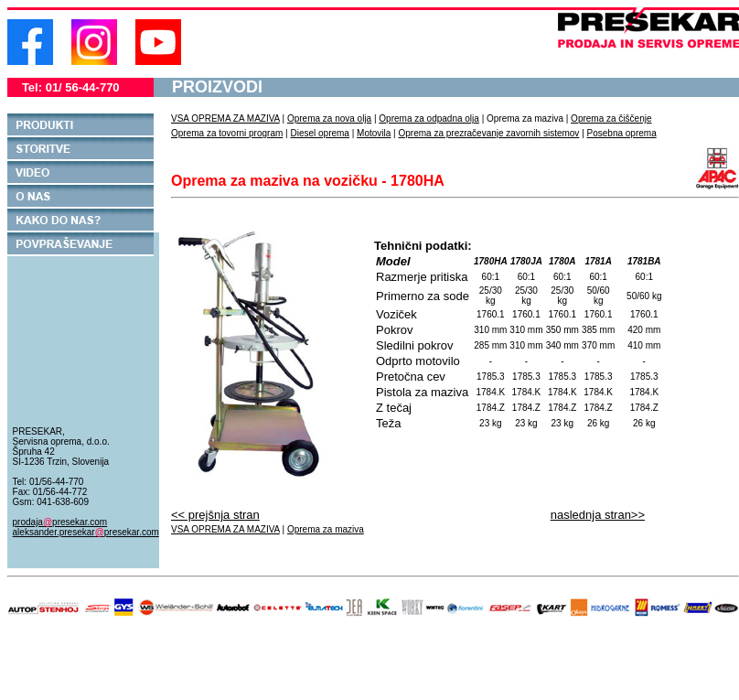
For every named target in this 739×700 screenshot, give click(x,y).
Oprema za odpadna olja (429, 118)
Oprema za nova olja (329, 118)
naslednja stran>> (598, 515)
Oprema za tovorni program (227, 133)
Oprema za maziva (326, 529)
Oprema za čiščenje (611, 118)
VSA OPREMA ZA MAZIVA (225, 118)
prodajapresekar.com (60, 522)
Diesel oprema (319, 133)
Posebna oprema (622, 133)
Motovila (374, 133)
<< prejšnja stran (215, 515)
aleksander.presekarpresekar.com (86, 532)
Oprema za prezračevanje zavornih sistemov (489, 133)
